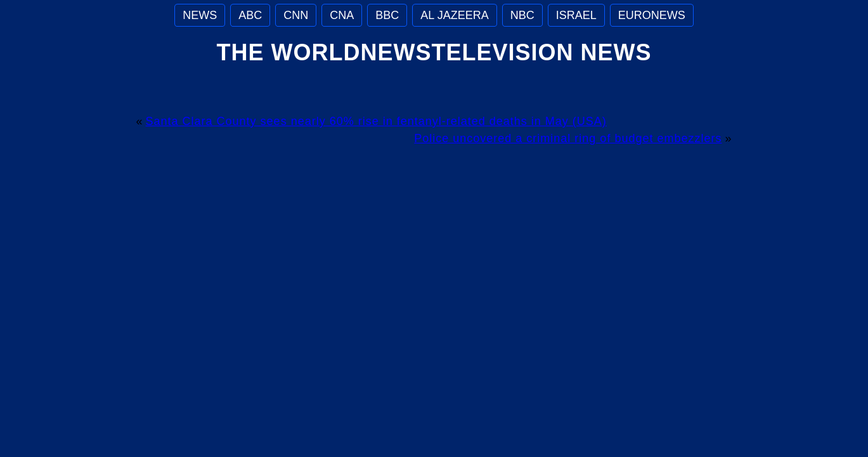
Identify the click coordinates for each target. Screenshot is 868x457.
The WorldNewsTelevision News (434, 52)
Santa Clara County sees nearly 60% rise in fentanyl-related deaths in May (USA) (376, 121)
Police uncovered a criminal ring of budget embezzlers (568, 138)
